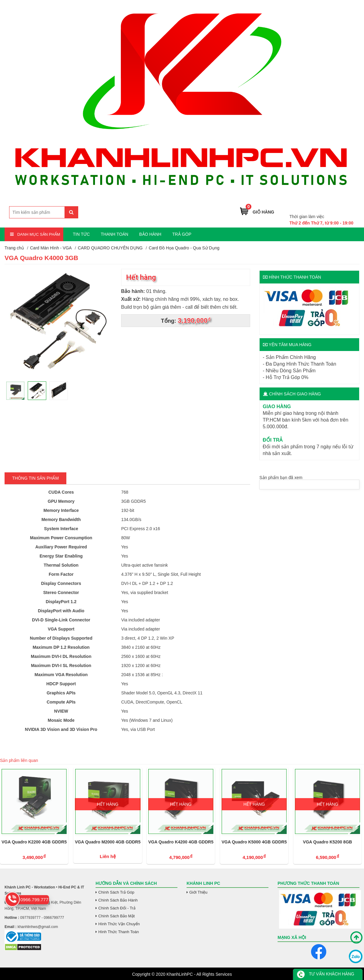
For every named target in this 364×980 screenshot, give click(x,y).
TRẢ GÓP (182, 234)
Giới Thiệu (198, 892)
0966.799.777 (339, 207)
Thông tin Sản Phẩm (35, 478)
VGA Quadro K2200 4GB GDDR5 (34, 842)
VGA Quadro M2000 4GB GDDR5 (108, 842)
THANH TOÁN (115, 234)
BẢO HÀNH (150, 234)
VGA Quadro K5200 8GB (327, 842)
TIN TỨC (81, 234)
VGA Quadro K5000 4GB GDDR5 (254, 842)
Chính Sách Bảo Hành (118, 900)
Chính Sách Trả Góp (116, 892)
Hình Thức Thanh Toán (119, 932)
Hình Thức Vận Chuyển (119, 924)
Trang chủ (14, 248)
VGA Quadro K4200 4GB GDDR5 (181, 842)
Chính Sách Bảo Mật (117, 916)
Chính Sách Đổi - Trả (117, 908)
